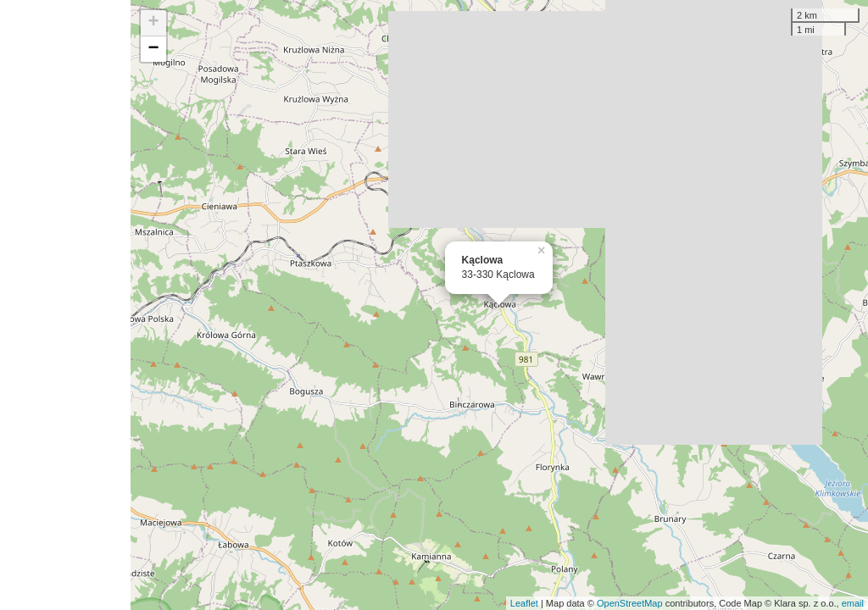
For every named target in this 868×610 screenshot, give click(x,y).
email (853, 603)
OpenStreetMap (630, 603)
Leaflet (524, 603)
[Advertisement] (65, 305)
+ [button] (154, 23)
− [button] (154, 49)
